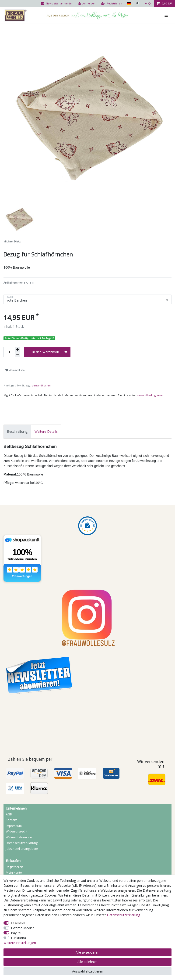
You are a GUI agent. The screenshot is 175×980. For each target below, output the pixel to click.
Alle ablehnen (87, 962)
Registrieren (14, 867)
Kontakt (11, 820)
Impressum (14, 826)
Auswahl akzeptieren (88, 971)
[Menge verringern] (17, 355)
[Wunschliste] (148, 4)
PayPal (16, 933)
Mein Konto (14, 872)
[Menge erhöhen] (17, 349)
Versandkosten (41, 385)
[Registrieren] (112, 4)
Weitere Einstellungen (20, 943)
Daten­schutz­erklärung (22, 843)
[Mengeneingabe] (9, 352)
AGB (9, 814)
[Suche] (138, 4)
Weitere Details (46, 431)
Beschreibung (17, 431)
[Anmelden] (87, 4)
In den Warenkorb (50, 352)
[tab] (17, 431)
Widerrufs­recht (17, 831)
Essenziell (18, 923)
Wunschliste (15, 370)
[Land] (129, 4)
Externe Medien (23, 928)
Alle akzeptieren (87, 952)
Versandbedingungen (150, 395)
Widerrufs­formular (19, 837)
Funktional (19, 938)
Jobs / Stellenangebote (22, 849)
